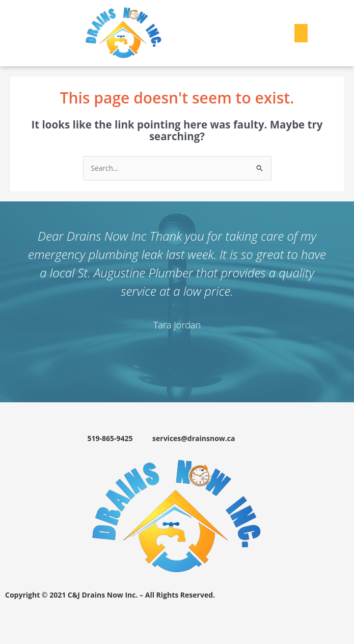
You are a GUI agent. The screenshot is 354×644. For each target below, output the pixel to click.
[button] (301, 33)
